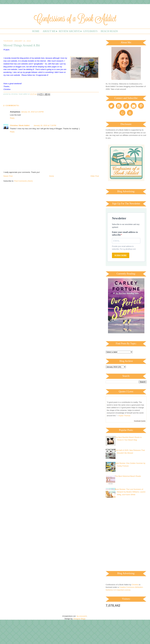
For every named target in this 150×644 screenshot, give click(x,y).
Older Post (95, 176)
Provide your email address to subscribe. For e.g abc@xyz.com (124, 248)
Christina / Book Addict (20, 125)
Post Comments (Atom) (24, 181)
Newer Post (8, 176)
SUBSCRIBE (121, 255)
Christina (135, 585)
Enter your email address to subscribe (125, 233)
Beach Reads (109, 31)
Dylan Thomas (125, 416)
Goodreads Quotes (140, 421)
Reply (12, 118)
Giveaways (90, 31)
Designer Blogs (79, 619)
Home (36, 31)
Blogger (82, 616)
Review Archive (69, 31)
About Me (49, 31)
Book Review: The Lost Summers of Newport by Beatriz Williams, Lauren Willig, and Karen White (130, 492)
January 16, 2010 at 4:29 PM (32, 112)
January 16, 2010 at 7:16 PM (45, 125)
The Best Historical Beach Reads (128, 476)
